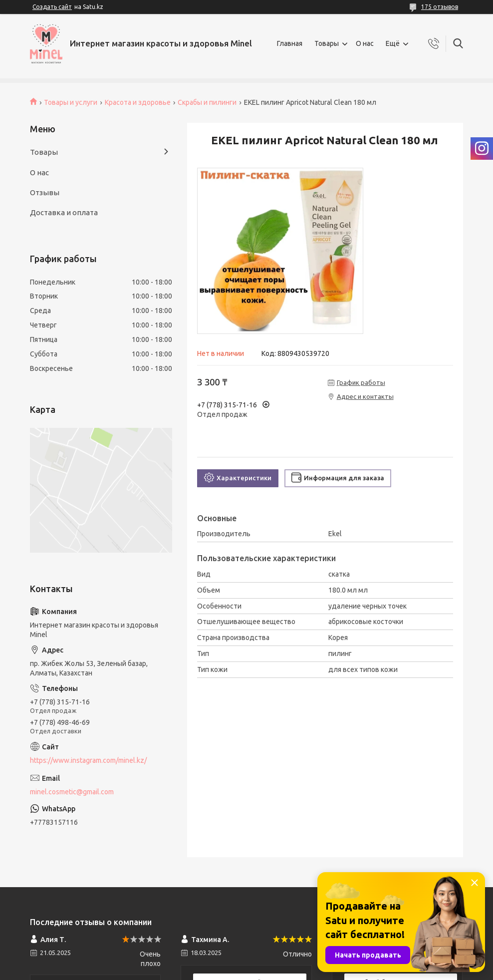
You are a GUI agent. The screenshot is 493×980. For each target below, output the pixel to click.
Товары (327, 43)
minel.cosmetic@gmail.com (72, 792)
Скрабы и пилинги (207, 102)
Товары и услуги (71, 102)
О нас (365, 43)
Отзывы (45, 192)
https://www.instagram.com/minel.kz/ (88, 760)
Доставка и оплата (64, 212)
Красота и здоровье (138, 102)
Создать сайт (52, 7)
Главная (290, 43)
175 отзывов (440, 7)
